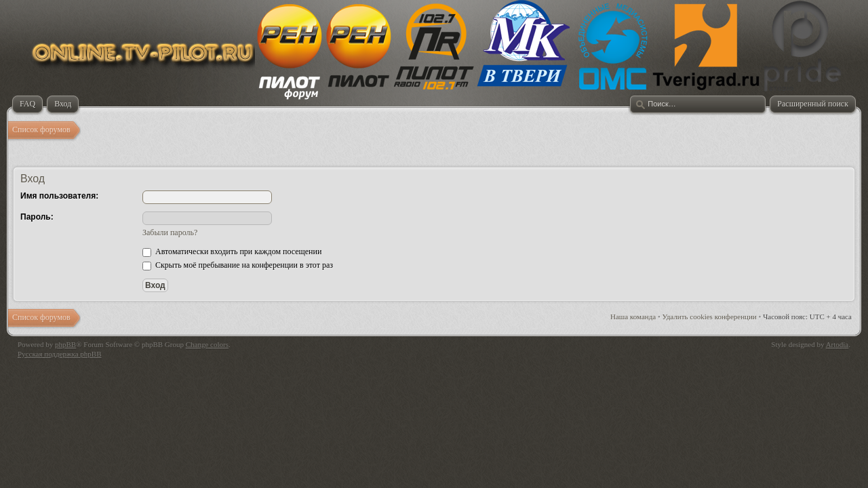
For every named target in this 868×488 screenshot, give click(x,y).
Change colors (207, 344)
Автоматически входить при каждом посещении (232, 251)
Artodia (837, 344)
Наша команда (633, 317)
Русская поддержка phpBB (59, 354)
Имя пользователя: (59, 196)
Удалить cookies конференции (710, 317)
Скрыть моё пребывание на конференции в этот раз (238, 265)
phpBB (65, 344)
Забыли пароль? (170, 232)
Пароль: (37, 217)
